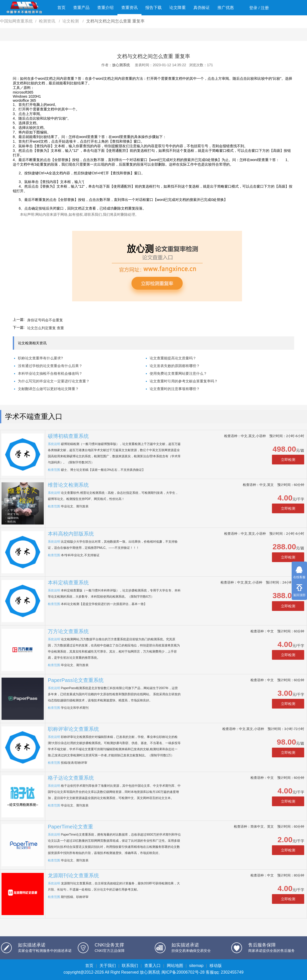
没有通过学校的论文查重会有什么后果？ (50, 366)
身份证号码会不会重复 (45, 320)
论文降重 (178, 8)
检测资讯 (48, 21)
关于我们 (108, 966)
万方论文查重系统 (68, 631)
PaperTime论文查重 (70, 827)
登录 (253, 8)
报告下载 (153, 8)
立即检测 (288, 460)
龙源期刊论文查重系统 (73, 875)
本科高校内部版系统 (71, 534)
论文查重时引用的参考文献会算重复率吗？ (184, 381)
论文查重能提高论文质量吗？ (173, 358)
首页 (61, 8)
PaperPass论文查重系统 (76, 680)
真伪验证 (202, 8)
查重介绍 (105, 8)
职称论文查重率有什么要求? (40, 358)
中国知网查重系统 (16, 21)
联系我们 (130, 966)
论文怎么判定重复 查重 (46, 328)
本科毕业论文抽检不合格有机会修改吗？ (50, 373)
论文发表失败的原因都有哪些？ (175, 366)
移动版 (216, 966)
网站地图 (175, 966)
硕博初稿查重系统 (68, 436)
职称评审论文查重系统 (73, 729)
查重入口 (152, 966)
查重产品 (81, 8)
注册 (265, 8)
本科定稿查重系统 (68, 583)
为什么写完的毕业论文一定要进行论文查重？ (54, 381)
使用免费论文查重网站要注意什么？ (178, 373)
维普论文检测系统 (68, 485)
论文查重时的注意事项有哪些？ (175, 389)
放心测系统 (121, 65)
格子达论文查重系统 (71, 778)
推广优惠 (226, 8)
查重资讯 (129, 8)
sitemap (196, 966)
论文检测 (71, 21)
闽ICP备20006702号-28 (183, 972)
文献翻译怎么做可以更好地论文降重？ (48, 389)
